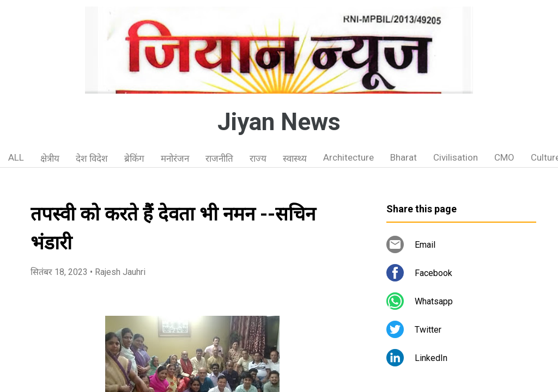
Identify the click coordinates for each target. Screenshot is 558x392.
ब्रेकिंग (134, 158)
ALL (16, 157)
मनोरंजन (175, 158)
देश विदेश (92, 158)
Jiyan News (279, 122)
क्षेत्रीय (50, 158)
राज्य (258, 158)
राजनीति (219, 158)
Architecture (348, 157)
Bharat (404, 157)
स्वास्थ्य (295, 158)
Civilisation (456, 157)
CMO (504, 157)
